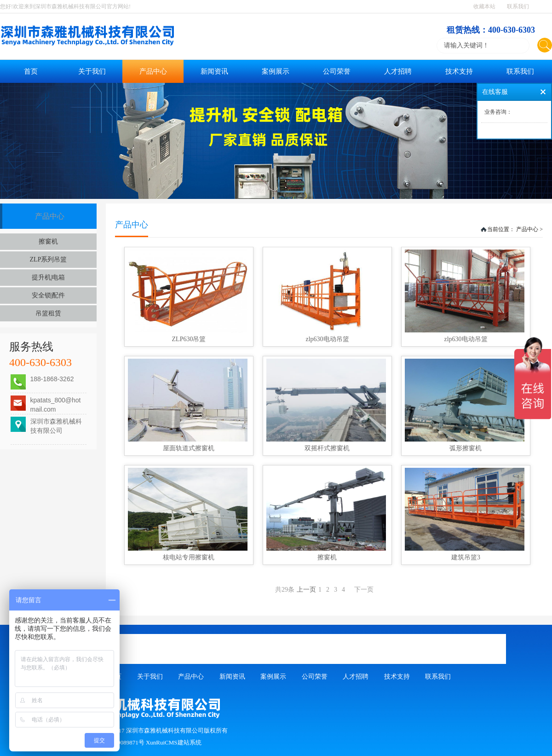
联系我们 (518, 6)
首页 (31, 71)
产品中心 (153, 71)
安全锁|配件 (49, 295)
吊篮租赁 (48, 313)
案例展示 (276, 71)
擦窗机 (48, 241)
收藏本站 (484, 6)
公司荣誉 (337, 71)
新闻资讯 (214, 71)
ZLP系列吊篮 (49, 259)
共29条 (285, 590)
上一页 (336, 590)
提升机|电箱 (49, 277)
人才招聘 (398, 71)
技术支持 (459, 71)
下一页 (364, 590)
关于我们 (92, 71)
